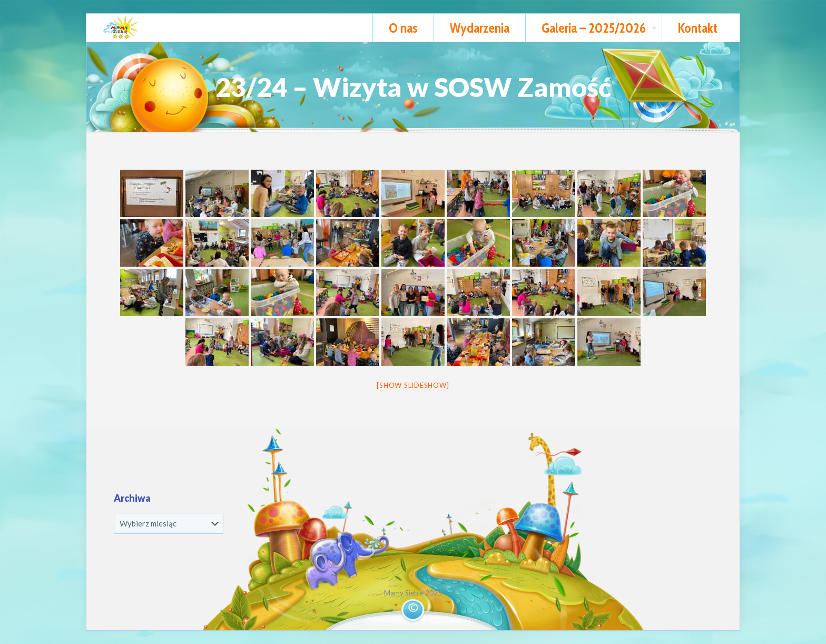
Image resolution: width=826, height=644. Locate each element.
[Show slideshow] (413, 385)
